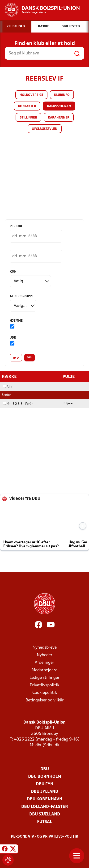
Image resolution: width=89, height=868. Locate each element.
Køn (13, 272)
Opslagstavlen (45, 129)
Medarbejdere (44, 670)
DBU (45, 769)
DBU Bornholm (45, 777)
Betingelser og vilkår (45, 700)
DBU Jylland (44, 792)
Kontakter (27, 106)
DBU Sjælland (45, 814)
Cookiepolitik (45, 693)
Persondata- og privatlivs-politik (45, 837)
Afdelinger (44, 663)
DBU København (45, 799)
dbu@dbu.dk (47, 745)
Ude (13, 338)
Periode (16, 226)
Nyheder (45, 655)
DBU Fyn (45, 784)
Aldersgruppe (22, 296)
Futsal (44, 822)
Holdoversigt (31, 95)
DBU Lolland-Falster (45, 807)
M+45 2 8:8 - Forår (18, 404)
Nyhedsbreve (45, 648)
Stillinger (28, 118)
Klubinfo (62, 95)
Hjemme (16, 321)
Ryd (16, 358)
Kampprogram (59, 106)
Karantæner (59, 118)
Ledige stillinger (44, 678)
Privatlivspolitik (44, 685)
